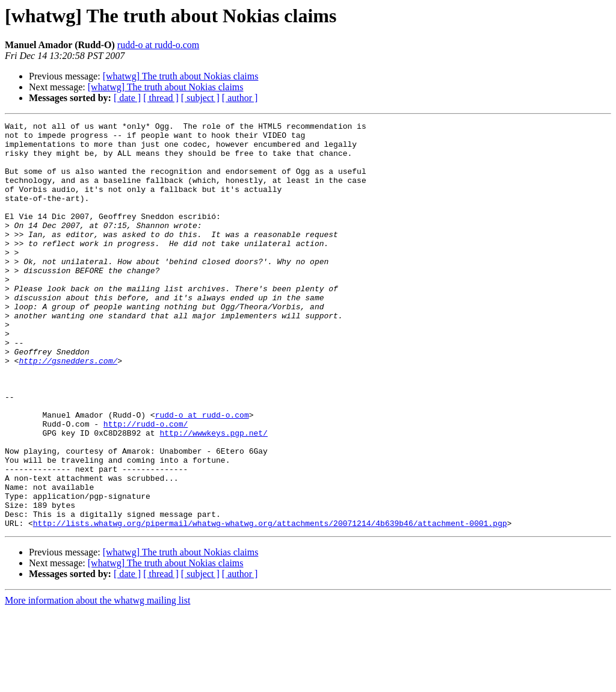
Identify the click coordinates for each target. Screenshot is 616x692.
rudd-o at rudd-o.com (158, 45)
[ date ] (127, 98)
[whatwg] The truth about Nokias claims (181, 76)
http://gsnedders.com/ (68, 409)
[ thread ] (161, 98)
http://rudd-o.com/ (146, 485)
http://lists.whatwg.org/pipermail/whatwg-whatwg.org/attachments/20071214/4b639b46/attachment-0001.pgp (270, 604)
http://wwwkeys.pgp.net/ (213, 496)
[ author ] (240, 98)
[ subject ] (200, 98)
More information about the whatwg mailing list (97, 681)
